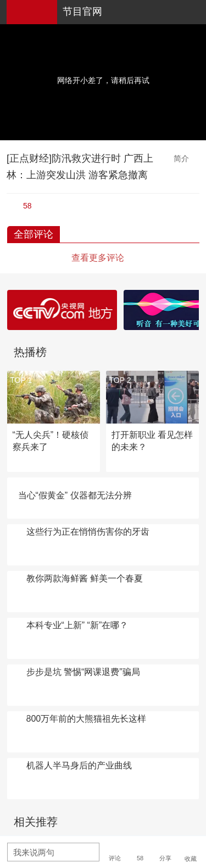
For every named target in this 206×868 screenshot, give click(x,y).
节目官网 (82, 12)
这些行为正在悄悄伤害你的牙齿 (88, 532)
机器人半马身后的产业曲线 (79, 765)
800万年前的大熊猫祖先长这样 (87, 719)
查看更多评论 (98, 258)
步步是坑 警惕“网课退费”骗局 (83, 672)
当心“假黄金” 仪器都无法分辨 (75, 495)
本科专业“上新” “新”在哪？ (77, 625)
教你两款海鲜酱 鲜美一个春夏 (85, 578)
